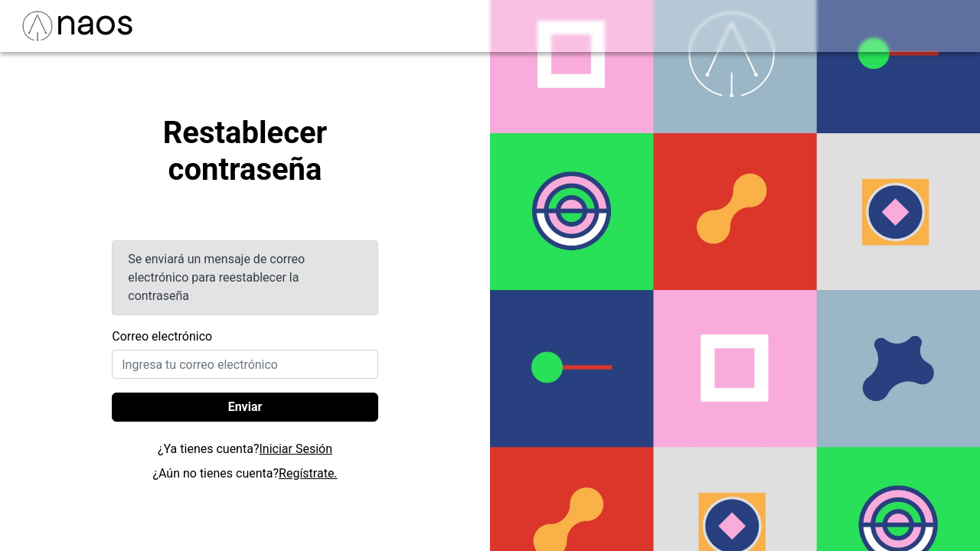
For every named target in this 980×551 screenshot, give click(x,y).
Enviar (245, 407)
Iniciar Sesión (296, 449)
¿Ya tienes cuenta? (245, 449)
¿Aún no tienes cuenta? (245, 473)
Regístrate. (308, 473)
